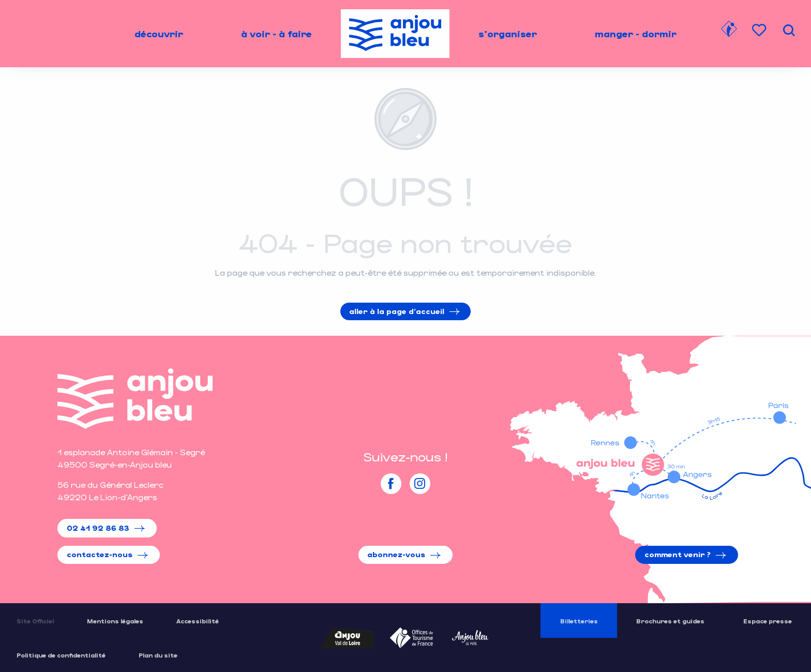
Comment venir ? (678, 554)
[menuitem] (159, 34)
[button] (789, 30)
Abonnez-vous (396, 554)
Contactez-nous (100, 554)
